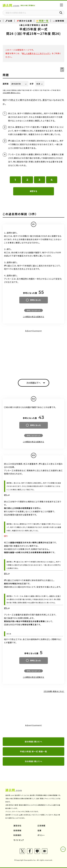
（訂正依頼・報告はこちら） (12, 93)
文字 (32, 84)
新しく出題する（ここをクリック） (36, 53)
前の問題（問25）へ (33, 742)
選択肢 (6, 84)
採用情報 (17, 830)
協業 (39, 830)
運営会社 (17, 826)
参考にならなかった (33, 310)
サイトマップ (19, 840)
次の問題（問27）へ (33, 761)
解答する (33, 191)
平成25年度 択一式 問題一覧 (33, 751)
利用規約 (17, 835)
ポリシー (41, 835)
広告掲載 (41, 826)
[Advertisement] (33, 352)
